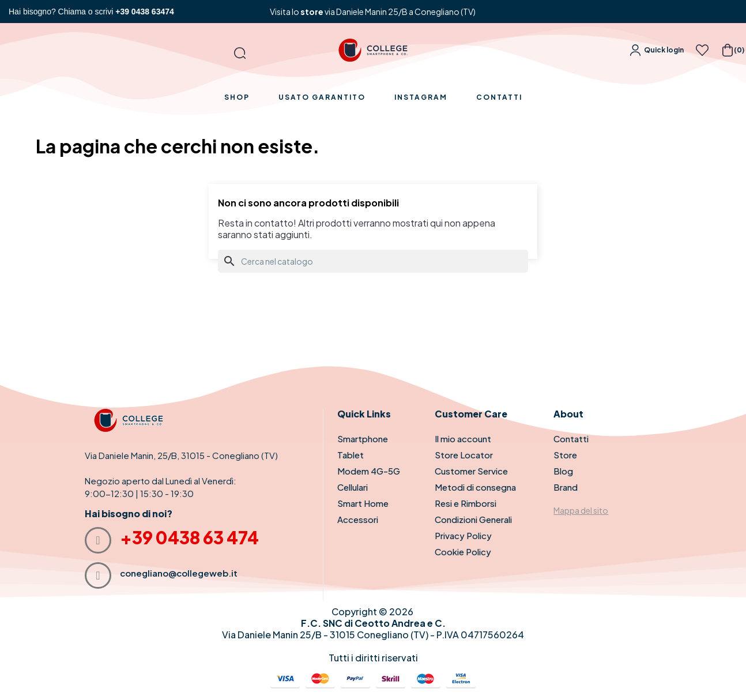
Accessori (358, 519)
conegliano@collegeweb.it (179, 573)
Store (565, 455)
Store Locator (464, 455)
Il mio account (463, 439)
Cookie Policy (463, 552)
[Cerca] (373, 261)
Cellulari (353, 487)
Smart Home (363, 503)
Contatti (571, 439)
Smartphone (363, 439)
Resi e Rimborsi (466, 503)
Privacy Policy (463, 535)
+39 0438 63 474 (189, 537)
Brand (566, 487)
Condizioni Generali (473, 519)
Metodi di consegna (475, 487)
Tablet (351, 455)
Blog (563, 471)
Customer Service (471, 471)
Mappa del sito (581, 510)
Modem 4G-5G (369, 471)
